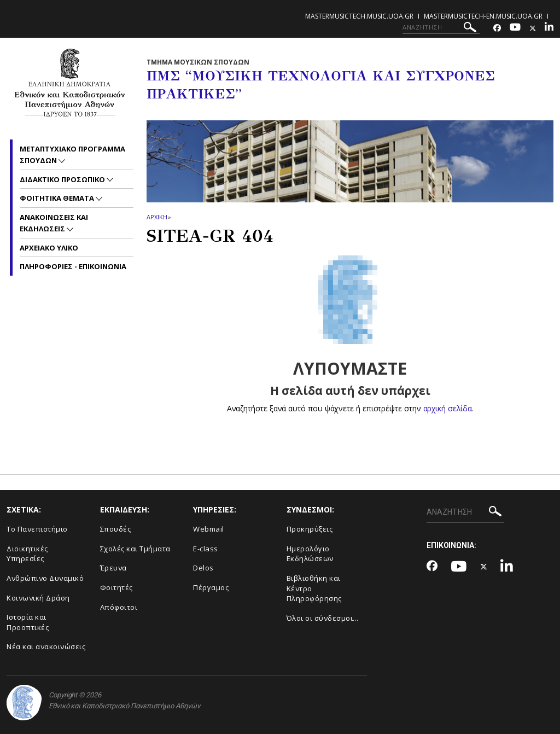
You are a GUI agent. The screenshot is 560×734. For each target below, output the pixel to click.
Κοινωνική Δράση (38, 598)
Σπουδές (116, 529)
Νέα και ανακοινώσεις (46, 646)
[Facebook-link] (497, 28)
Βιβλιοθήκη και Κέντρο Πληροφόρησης (314, 588)
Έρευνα (113, 568)
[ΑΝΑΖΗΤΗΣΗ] (441, 27)
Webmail (209, 529)
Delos (203, 568)
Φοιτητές (116, 587)
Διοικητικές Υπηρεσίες (27, 554)
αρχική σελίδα (448, 408)
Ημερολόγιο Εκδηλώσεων (310, 554)
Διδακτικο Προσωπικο (63, 179)
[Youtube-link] (515, 28)
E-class (206, 549)
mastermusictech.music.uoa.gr (359, 16)
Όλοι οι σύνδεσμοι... (323, 618)
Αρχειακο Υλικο (49, 248)
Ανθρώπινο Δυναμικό (45, 578)
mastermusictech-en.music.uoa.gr (483, 16)
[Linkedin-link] (549, 28)
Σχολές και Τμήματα (135, 549)
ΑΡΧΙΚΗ (157, 217)
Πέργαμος (211, 587)
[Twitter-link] (533, 28)
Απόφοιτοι (119, 607)
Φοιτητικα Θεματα (58, 198)
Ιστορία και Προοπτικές (28, 622)
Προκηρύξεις (310, 529)
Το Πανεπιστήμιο (37, 529)
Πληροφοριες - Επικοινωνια (73, 266)
